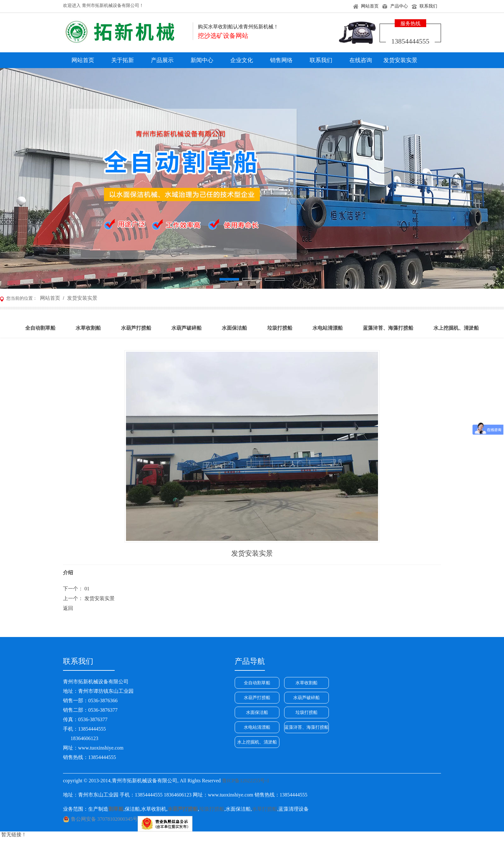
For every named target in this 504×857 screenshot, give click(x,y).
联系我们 (428, 6)
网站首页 (370, 6)
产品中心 (399, 6)
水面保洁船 (257, 712)
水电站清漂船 (257, 727)
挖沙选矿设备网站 (223, 36)
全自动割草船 (257, 683)
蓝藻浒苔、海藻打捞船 (306, 727)
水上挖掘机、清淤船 (257, 742)
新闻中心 (202, 60)
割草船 (116, 809)
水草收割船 (306, 683)
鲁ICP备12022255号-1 (246, 781)
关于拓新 (123, 60)
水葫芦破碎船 (306, 698)
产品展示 (162, 60)
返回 (68, 608)
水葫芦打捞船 (257, 698)
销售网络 (281, 60)
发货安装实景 (400, 60)
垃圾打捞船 (306, 712)
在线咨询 (361, 60)
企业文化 (242, 60)
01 (87, 589)
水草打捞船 (265, 809)
